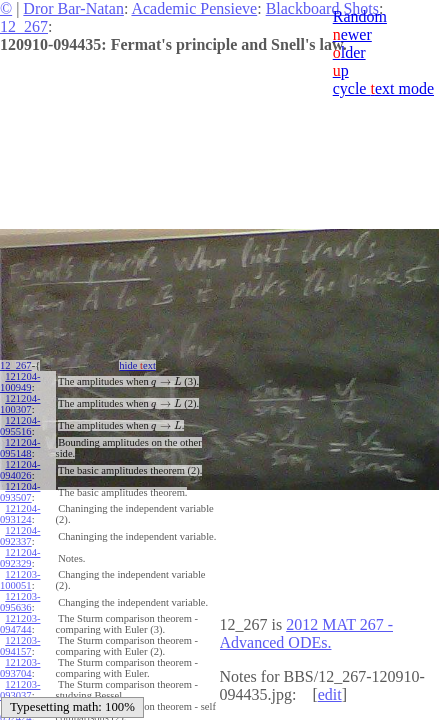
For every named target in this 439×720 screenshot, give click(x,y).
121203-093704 (20, 668)
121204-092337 (20, 536)
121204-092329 (20, 558)
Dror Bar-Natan (73, 8)
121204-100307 (20, 404)
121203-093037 (20, 690)
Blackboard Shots (322, 8)
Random (360, 16)
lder (349, 52)
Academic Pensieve (194, 8)
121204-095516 (20, 426)
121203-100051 (20, 580)
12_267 (24, 26)
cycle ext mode (383, 88)
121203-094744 (20, 624)
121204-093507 (20, 492)
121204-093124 (20, 514)
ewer (352, 34)
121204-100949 (20, 382)
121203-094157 (20, 646)
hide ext (136, 365)
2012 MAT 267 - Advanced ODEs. (307, 633)
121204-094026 (20, 470)
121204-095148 (20, 448)
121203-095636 (20, 602)
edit (330, 694)
